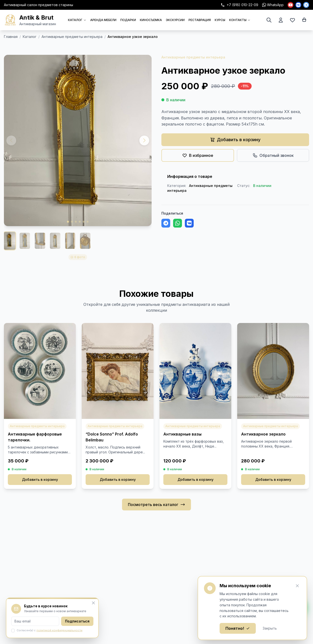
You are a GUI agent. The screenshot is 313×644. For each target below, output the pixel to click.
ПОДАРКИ (128, 20)
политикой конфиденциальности (59, 630)
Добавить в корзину (40, 479)
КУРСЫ (220, 20)
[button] (144, 140)
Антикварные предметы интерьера (72, 37)
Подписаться (77, 621)
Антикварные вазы (182, 434)
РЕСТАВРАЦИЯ (200, 20)
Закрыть (270, 628)
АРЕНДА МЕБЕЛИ (103, 20)
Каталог (30, 37)
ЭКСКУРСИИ (175, 20)
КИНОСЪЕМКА (151, 20)
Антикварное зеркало (263, 434)
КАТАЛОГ (77, 20)
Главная (11, 37)
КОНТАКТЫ (240, 20)
